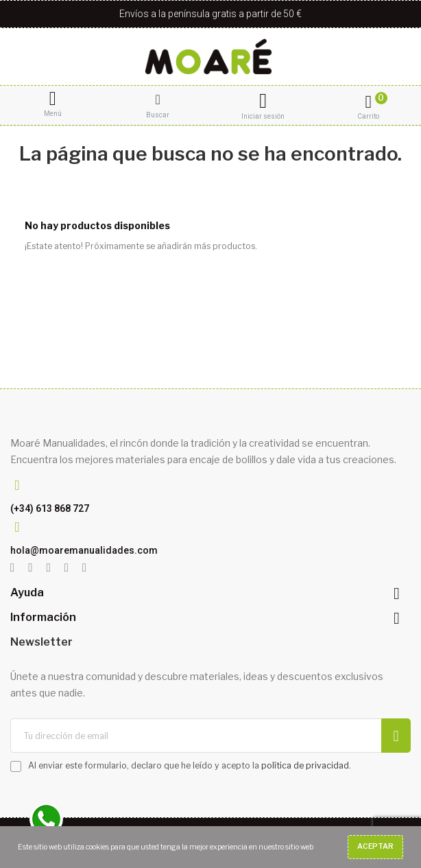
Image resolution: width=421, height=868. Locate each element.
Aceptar (375, 846)
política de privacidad (305, 765)
